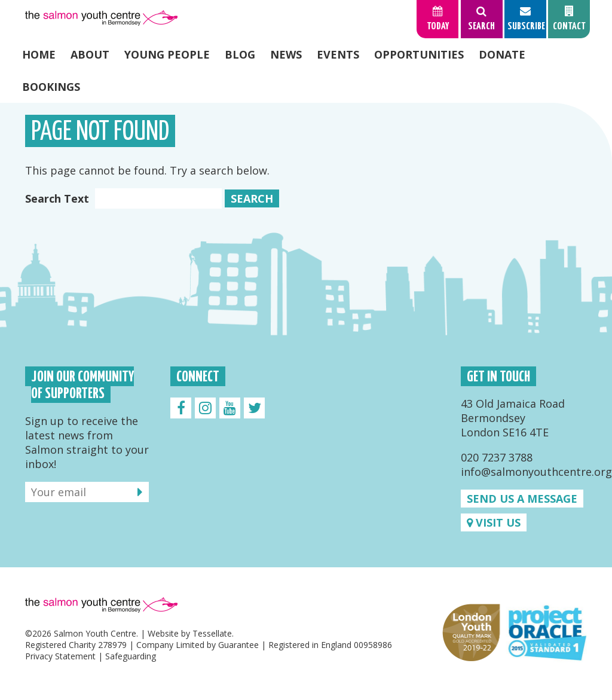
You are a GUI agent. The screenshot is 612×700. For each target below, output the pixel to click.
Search (252, 198)
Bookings (51, 87)
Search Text (123, 198)
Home (39, 54)
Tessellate (212, 633)
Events (338, 54)
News (286, 54)
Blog (240, 54)
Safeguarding (131, 656)
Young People (167, 54)
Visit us (494, 522)
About (90, 54)
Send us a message (522, 499)
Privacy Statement (60, 656)
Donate (502, 54)
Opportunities (419, 54)
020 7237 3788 (497, 457)
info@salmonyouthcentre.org (536, 472)
